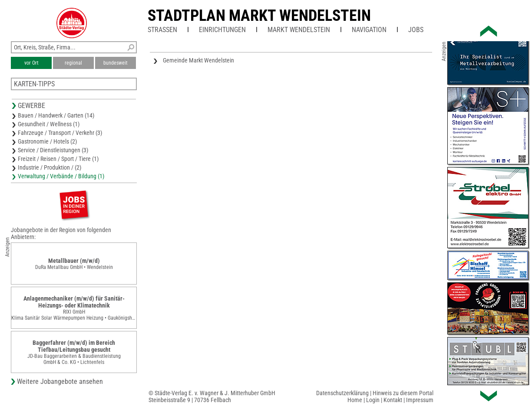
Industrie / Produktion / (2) (50, 167)
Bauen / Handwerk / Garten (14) (56, 115)
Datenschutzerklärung (342, 393)
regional (73, 63)
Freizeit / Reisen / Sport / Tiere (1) (58, 159)
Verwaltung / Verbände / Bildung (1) (61, 176)
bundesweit (116, 63)
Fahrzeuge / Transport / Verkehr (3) (60, 133)
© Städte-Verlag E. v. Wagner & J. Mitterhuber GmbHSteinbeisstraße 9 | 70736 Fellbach (212, 396)
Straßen (162, 30)
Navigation (369, 30)
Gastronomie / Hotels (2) (47, 141)
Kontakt (393, 400)
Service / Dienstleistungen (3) (53, 150)
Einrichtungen (222, 30)
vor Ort (31, 63)
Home (355, 400)
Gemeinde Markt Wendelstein (198, 60)
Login (373, 400)
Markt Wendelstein (299, 30)
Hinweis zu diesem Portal (403, 393)
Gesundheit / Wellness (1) (49, 124)
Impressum (420, 400)
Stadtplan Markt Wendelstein (259, 16)
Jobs (416, 30)
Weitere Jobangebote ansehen (60, 381)
